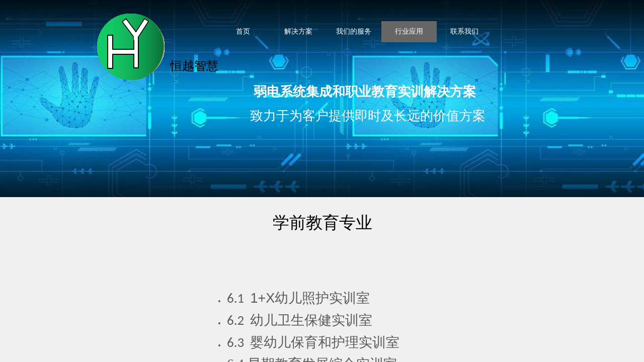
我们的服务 (354, 31)
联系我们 (464, 31)
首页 (243, 31)
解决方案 (298, 31)
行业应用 (409, 31)
